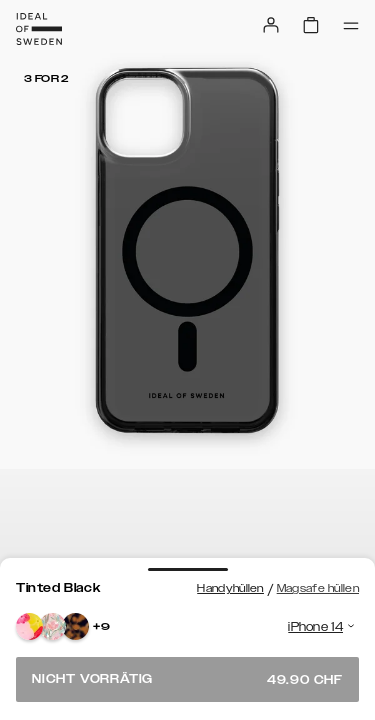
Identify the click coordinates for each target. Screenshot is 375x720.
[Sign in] (271, 25)
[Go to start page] (39, 29)
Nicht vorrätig (187, 679)
